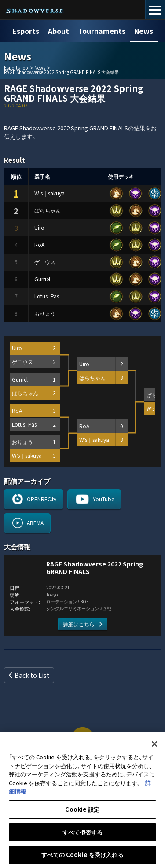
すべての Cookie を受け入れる (82, 859)
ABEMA (35, 523)
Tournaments (102, 31)
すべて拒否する (83, 836)
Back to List (32, 675)
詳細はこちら (79, 624)
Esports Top (16, 68)
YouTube (103, 499)
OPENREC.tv (42, 499)
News (144, 31)
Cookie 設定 (82, 813)
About (59, 31)
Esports (26, 31)
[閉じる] (154, 748)
